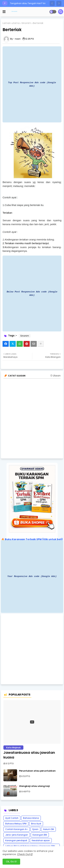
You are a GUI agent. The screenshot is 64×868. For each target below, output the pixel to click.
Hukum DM (48, 829)
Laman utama (11, 23)
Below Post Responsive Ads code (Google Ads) (32, 293)
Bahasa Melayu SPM (16, 824)
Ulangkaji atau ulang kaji (34, 786)
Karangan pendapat (16, 840)
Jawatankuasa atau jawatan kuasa (29, 755)
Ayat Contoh (12, 818)
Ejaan (35, 829)
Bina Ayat (36, 824)
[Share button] (41, 344)
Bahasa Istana (31, 818)
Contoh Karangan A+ (17, 829)
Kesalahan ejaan (41, 840)
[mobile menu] (4, 12)
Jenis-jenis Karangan (17, 835)
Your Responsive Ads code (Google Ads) (32, 576)
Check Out (24, 854)
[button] (52, 3)
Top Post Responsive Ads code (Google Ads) (32, 84)
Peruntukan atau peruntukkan (37, 771)
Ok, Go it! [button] (11, 862)
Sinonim (26, 23)
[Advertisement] (32, 649)
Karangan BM (40, 835)
